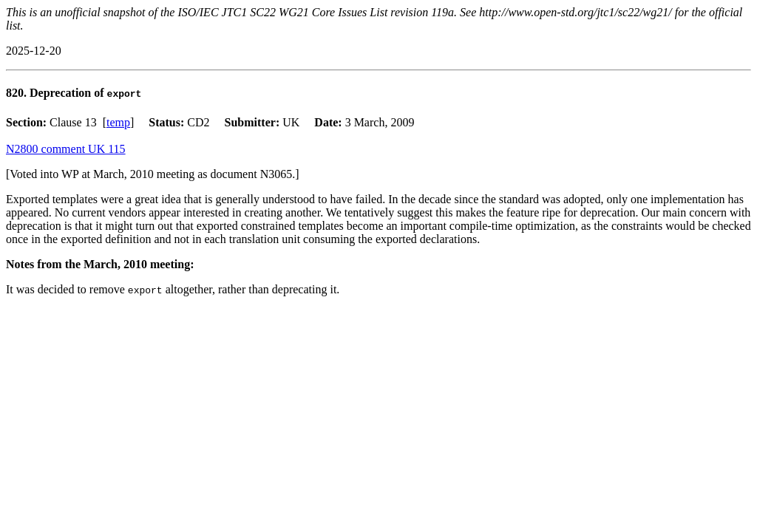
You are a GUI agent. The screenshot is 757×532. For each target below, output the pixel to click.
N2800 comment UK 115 (66, 149)
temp (118, 122)
